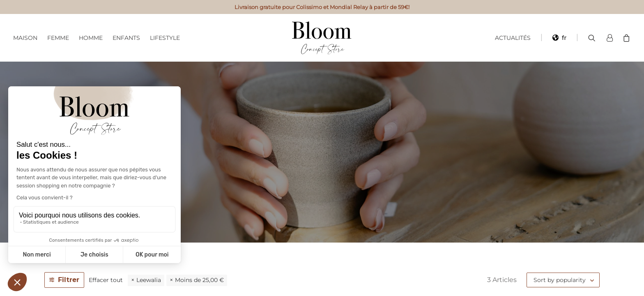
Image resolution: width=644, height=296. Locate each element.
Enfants (126, 38)
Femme (58, 38)
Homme (91, 38)
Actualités (513, 38)
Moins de (199, 280)
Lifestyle (165, 38)
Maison (25, 38)
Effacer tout (106, 280)
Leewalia (149, 280)
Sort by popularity (560, 280)
